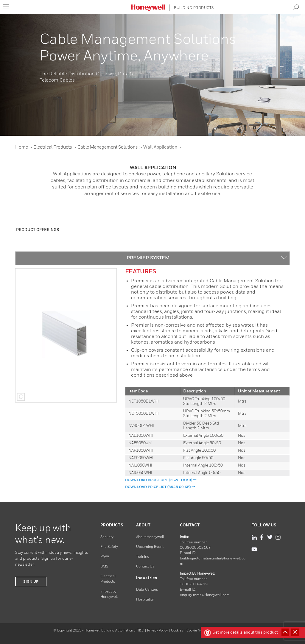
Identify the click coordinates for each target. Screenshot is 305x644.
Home (22, 147)
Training (143, 557)
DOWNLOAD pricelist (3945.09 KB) (158, 487)
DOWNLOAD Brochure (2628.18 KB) (159, 480)
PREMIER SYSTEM (148, 258)
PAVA (105, 557)
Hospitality (145, 600)
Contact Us (145, 567)
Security (107, 537)
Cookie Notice (197, 630)
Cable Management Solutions (108, 147)
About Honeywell (150, 537)
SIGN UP (31, 582)
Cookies (177, 630)
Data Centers (147, 590)
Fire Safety (109, 547)
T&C (141, 630)
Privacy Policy (157, 630)
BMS (104, 567)
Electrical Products (53, 147)
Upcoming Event (150, 547)
